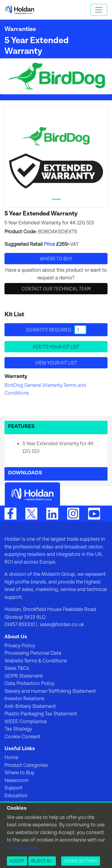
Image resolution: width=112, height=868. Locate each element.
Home (11, 758)
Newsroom (17, 781)
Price (49, 244)
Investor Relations (24, 699)
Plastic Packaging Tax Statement (41, 714)
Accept (17, 861)
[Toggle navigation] (99, 10)
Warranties (20, 29)
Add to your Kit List (56, 347)
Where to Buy (19, 773)
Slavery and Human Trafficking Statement (50, 691)
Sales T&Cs (17, 668)
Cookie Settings (81, 861)
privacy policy (22, 848)
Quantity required (56, 330)
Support (13, 788)
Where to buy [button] (56, 259)
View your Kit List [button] (56, 363)
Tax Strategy (18, 729)
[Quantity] (80, 330)
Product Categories (26, 765)
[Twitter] (31, 513)
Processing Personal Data (33, 653)
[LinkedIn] (52, 513)
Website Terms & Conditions (36, 661)
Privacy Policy (20, 646)
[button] (56, 427)
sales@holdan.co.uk (61, 625)
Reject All (42, 861)
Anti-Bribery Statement (30, 706)
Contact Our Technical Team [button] (56, 289)
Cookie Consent (22, 737)
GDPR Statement (24, 676)
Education (16, 796)
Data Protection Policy (29, 684)
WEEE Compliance (26, 722)
